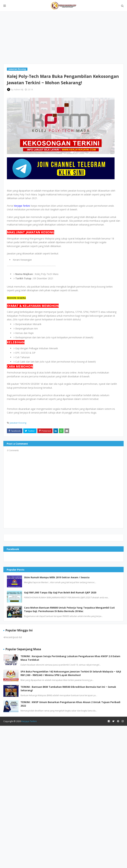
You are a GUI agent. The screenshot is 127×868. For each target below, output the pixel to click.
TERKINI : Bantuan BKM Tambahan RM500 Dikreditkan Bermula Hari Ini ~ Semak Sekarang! (68, 689)
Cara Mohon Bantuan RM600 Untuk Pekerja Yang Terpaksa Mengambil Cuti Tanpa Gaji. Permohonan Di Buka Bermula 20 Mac (69, 609)
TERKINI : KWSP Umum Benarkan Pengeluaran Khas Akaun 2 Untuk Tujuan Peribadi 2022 (70, 704)
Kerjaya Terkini (29, 721)
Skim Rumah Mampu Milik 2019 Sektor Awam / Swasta (57, 577)
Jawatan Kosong (18, 423)
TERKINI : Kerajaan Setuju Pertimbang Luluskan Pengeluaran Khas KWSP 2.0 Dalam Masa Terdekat (70, 658)
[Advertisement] (63, 38)
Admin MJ (19, 89)
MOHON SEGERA (16, 298)
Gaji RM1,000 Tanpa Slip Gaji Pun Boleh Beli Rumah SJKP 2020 (60, 592)
